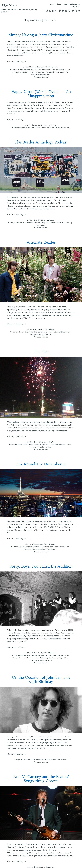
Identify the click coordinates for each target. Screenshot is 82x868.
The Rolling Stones (35, 660)
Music (56, 67)
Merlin (67, 547)
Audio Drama (32, 655)
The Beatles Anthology (64, 223)
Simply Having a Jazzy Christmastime (41, 35)
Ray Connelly (54, 658)
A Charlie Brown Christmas (22, 547)
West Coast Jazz (62, 72)
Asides (53, 544)
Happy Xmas (31, 128)
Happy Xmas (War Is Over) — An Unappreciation (41, 94)
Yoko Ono (51, 128)
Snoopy (67, 70)
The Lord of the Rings (37, 447)
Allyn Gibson (9, 5)
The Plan (41, 352)
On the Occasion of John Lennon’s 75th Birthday (41, 680)
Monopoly (27, 549)
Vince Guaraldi (50, 72)
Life (52, 442)
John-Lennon (25, 70)
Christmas (15, 70)
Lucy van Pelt (46, 70)
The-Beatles (40, 225)
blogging (14, 444)
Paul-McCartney (58, 70)
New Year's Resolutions (50, 444)
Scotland (42, 549)
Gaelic (20, 444)
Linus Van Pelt (36, 70)
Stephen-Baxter (35, 334)
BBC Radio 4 (42, 655)
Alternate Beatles (41, 242)
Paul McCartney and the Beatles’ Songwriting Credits (41, 779)
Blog (65, 4)
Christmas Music (20, 128)
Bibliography (74, 4)
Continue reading (22, 61)
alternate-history (18, 332)
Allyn (28, 125)
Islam (52, 547)
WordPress (76, 7)
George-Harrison (16, 223)
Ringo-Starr (51, 223)
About (58, 4)
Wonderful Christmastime (40, 75)
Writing (49, 447)
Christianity (37, 547)
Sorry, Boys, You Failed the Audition (41, 566)
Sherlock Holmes (65, 444)
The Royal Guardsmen (36, 72)
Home (51, 4)
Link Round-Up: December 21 (41, 464)
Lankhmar (37, 444)
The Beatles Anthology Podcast (41, 142)
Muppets (35, 549)
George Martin (63, 655)
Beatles (53, 125)
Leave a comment (42, 77)
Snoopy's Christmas (20, 72)
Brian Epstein (52, 655)
